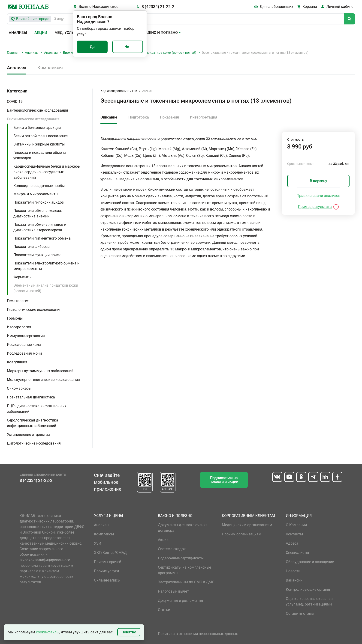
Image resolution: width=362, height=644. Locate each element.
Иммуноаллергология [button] (26, 336)
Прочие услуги (106, 571)
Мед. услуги (66, 33)
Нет (128, 47)
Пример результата (315, 207)
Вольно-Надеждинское (98, 7)
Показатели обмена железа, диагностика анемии (38, 213)
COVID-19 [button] (15, 102)
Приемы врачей (108, 562)
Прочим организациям (242, 534)
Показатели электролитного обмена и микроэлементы (46, 266)
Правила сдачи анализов (318, 196)
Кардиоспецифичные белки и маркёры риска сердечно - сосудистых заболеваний (47, 172)
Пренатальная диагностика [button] (31, 397)
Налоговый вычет (173, 591)
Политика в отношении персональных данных (198, 634)
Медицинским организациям (247, 525)
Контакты (294, 534)
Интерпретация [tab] (204, 117)
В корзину (318, 181)
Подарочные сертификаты (181, 558)
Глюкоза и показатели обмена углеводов (40, 155)
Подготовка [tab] (139, 117)
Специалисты (297, 553)
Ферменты (22, 277)
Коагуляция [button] (17, 362)
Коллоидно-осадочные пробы (39, 186)
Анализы (18, 33)
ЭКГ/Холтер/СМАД (110, 553)
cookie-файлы (48, 632)
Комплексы (50, 68)
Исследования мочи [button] (24, 353)
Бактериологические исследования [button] (38, 110)
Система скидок (172, 549)
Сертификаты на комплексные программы (184, 570)
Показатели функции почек (37, 255)
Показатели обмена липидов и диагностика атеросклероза (40, 227)
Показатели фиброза (32, 247)
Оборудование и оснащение (310, 562)
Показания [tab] (169, 117)
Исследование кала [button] (24, 345)
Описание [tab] (109, 117)
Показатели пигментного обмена (42, 238)
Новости (293, 571)
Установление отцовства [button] (28, 435)
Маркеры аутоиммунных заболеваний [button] (40, 371)
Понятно (129, 632)
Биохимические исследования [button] (33, 119)
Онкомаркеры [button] (19, 388)
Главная (13, 53)
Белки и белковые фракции (37, 128)
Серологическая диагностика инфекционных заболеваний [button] (33, 423)
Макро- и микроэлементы (36, 194)
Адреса (292, 543)
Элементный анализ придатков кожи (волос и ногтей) (155, 53)
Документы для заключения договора (183, 528)
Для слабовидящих (276, 7)
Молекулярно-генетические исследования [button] (43, 380)
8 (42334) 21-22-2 (158, 7)
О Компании (296, 525)
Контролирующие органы (308, 589)
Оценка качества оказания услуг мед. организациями (309, 601)
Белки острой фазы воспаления (41, 136)
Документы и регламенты (180, 601)
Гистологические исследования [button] (34, 310)
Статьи (164, 610)
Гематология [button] (18, 301)
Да (92, 47)
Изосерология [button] (19, 327)
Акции (41, 33)
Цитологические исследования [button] (34, 443)
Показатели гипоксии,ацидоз (39, 202)
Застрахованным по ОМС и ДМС (186, 582)
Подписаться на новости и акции (224, 480)
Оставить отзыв (300, 613)
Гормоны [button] (15, 318)
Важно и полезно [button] (160, 33)
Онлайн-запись (107, 580)
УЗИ (98, 543)
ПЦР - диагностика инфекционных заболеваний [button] (37, 409)
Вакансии (294, 580)
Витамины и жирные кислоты (39, 144)
